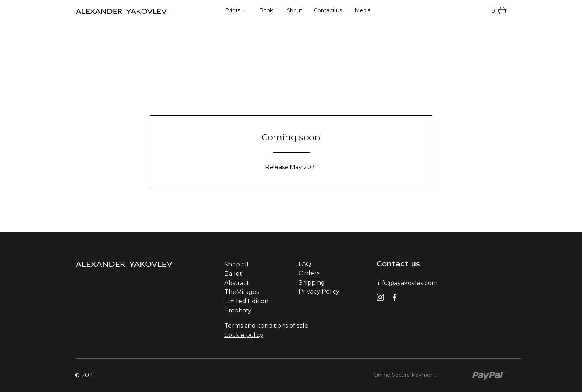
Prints (233, 10)
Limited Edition (246, 301)
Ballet (233, 274)
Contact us (328, 10)
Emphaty (238, 310)
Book (266, 10)
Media (363, 10)
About (294, 10)
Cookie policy (244, 335)
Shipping (312, 283)
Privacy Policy (319, 291)
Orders (309, 273)
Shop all (236, 264)
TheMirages (242, 292)
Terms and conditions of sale (266, 326)
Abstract (237, 283)
